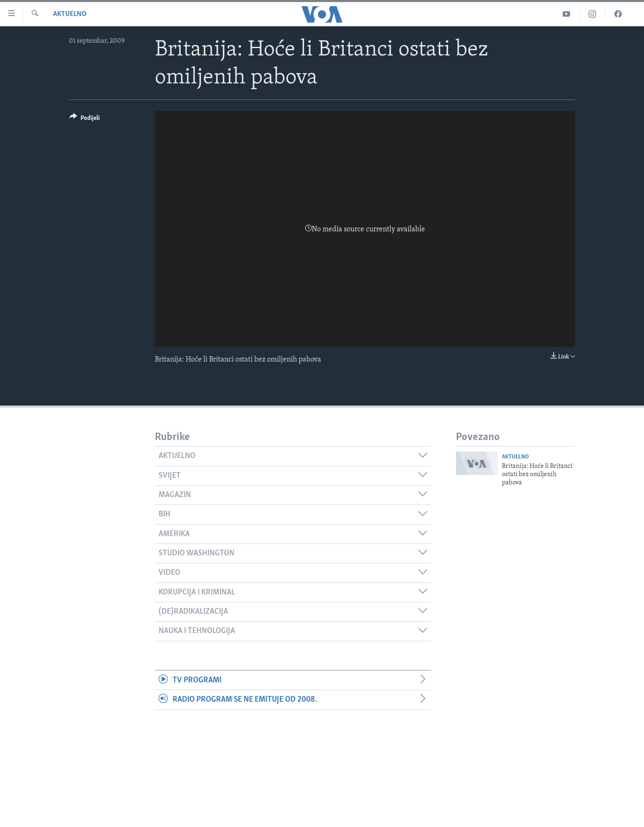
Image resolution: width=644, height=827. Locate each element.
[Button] (85, 119)
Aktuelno (70, 14)
